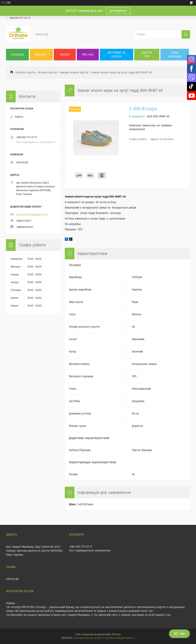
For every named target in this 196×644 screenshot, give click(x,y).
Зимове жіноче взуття (74, 72)
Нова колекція (175, 55)
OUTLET (65, 55)
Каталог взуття (25, 72)
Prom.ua (116, 634)
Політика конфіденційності (120, 638)
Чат (179, 634)
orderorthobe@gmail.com (32, 215)
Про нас (88, 55)
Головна (17, 55)
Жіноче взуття (47, 72)
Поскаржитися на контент (88, 638)
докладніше (118, 11)
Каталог (41, 55)
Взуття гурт (147, 55)
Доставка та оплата (116, 55)
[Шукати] (186, 34)
